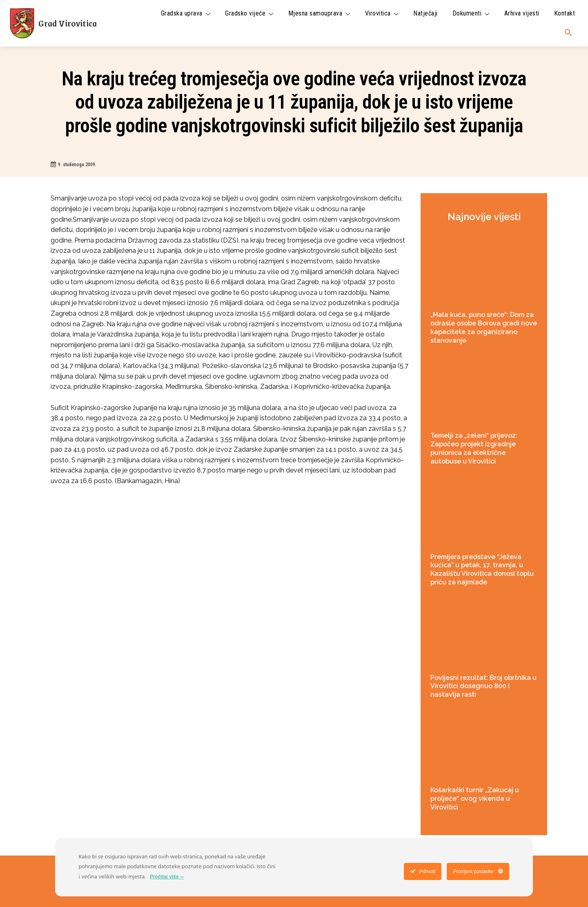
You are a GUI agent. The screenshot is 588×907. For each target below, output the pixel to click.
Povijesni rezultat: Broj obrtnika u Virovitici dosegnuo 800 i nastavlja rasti (483, 686)
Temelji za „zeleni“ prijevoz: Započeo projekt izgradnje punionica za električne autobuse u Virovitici (474, 448)
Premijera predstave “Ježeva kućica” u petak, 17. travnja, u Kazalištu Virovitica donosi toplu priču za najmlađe (482, 569)
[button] (568, 33)
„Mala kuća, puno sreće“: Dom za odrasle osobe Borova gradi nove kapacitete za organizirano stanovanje (484, 327)
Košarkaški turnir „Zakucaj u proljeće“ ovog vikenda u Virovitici (475, 799)
